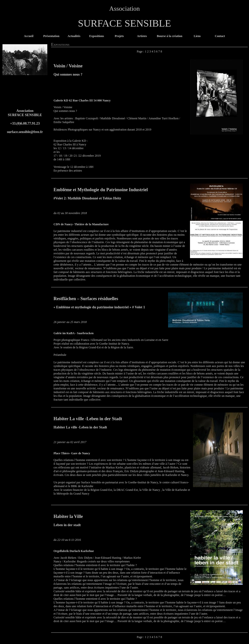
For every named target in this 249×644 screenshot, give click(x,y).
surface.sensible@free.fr (25, 132)
